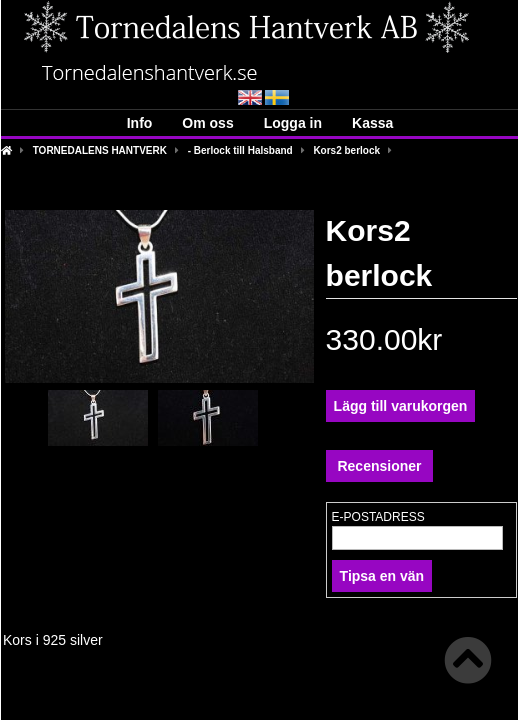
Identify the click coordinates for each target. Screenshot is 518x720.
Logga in (293, 123)
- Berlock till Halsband (240, 150)
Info (140, 123)
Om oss (207, 123)
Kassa (372, 123)
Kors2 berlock (346, 150)
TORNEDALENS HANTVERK (100, 150)
